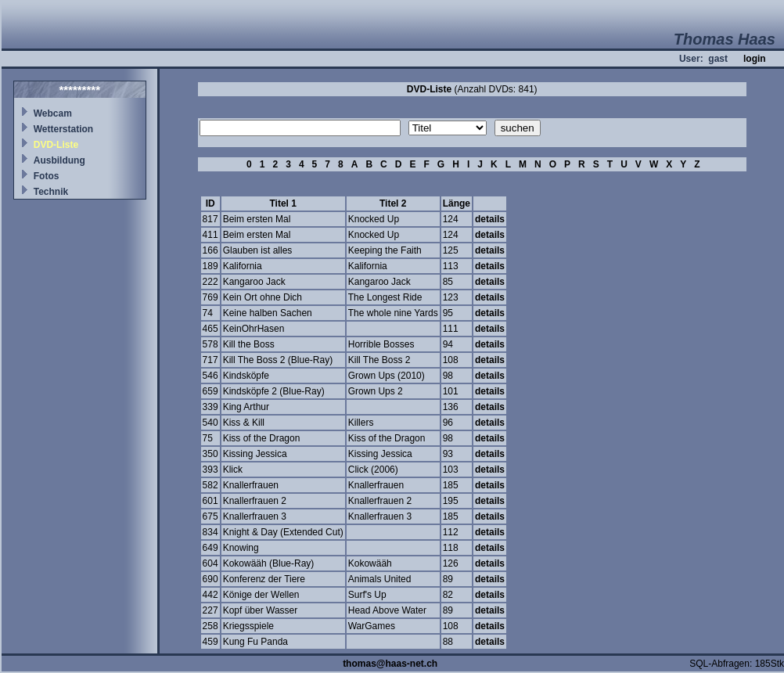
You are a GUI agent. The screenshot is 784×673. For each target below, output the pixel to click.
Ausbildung (59, 160)
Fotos (47, 176)
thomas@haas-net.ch (390, 664)
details (490, 219)
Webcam (53, 113)
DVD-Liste (56, 145)
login (755, 59)
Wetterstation (63, 129)
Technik (51, 192)
